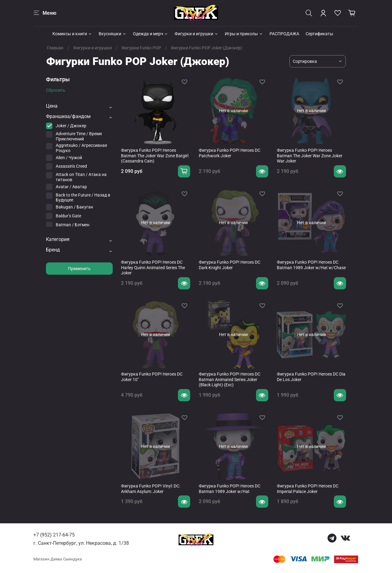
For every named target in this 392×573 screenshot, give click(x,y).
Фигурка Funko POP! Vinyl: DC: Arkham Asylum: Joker (151, 489)
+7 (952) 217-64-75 (54, 535)
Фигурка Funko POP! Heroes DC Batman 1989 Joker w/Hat (230, 489)
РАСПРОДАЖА (284, 34)
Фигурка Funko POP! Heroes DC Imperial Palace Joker (308, 489)
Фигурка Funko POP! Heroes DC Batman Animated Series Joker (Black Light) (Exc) (230, 379)
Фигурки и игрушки (196, 34)
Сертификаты (319, 34)
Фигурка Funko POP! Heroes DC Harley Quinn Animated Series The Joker (153, 267)
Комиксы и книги (72, 34)
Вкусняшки (113, 34)
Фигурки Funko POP (141, 48)
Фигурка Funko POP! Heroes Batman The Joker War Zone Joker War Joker (310, 156)
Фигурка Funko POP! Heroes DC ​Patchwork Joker (230, 153)
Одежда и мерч (151, 34)
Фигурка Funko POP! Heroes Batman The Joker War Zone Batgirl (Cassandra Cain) (155, 156)
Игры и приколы (244, 34)
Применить (79, 269)
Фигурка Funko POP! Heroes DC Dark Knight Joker (230, 265)
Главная (55, 48)
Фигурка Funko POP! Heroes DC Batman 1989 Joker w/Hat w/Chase (311, 265)
